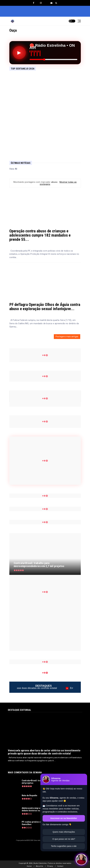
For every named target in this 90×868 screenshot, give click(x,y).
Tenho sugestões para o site (64, 846)
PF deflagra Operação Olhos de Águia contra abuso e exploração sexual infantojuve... (45, 307)
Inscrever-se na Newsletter (64, 818)
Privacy (50, 866)
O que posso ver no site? (64, 839)
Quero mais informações (64, 832)
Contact (60, 866)
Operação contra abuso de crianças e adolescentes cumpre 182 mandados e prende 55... (40, 235)
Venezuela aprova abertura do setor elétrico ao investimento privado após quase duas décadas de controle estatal (44, 752)
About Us (40, 866)
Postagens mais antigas (67, 337)
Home (29, 866)
